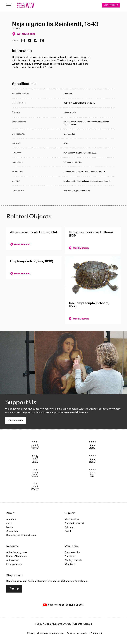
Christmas (70, 556)
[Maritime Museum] (92, 459)
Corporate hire (72, 552)
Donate (69, 531)
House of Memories (16, 556)
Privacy (31, 633)
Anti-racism (12, 560)
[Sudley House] (92, 473)
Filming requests (73, 560)
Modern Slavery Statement (51, 633)
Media (9, 527)
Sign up (14, 589)
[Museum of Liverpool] (35, 445)
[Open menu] (9, 5)
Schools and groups (17, 552)
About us (11, 519)
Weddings (70, 564)
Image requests (14, 564)
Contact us (12, 531)
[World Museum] (92, 445)
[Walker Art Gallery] (35, 473)
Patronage (70, 527)
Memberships (72, 519)
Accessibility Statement (90, 633)
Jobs (9, 523)
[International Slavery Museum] (35, 459)
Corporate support (74, 523)
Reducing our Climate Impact (21, 535)
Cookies (71, 633)
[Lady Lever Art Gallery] (35, 487)
